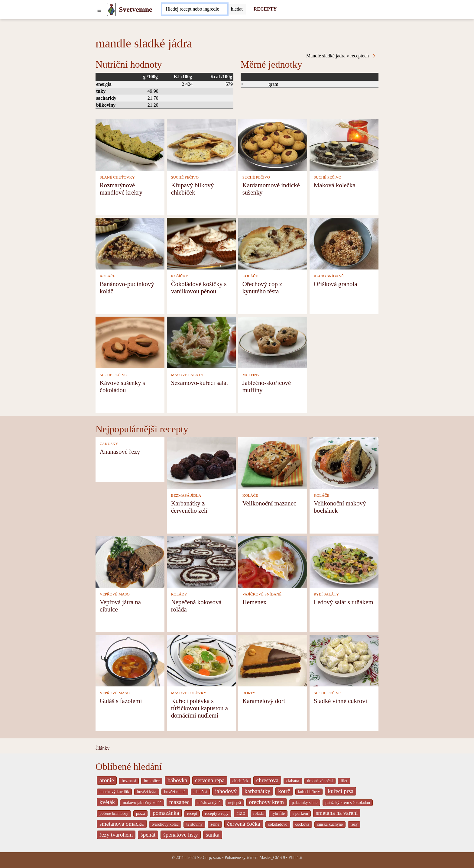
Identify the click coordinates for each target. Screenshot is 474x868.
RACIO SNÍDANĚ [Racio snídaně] (329, 276)
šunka (213, 835)
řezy (354, 824)
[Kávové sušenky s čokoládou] (130, 342)
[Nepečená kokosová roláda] (201, 561)
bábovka (177, 780)
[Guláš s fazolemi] (130, 660)
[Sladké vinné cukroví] (344, 660)
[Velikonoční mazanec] (273, 462)
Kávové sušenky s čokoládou (122, 386)
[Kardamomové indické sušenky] (273, 144)
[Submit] (237, 9)
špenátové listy (181, 835)
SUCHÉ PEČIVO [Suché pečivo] (185, 177)
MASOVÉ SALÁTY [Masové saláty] (187, 375)
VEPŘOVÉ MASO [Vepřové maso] (115, 594)
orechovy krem (267, 802)
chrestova (267, 780)
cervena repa (210, 780)
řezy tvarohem (116, 835)
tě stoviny (194, 824)
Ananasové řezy (120, 452)
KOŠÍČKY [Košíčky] (180, 276)
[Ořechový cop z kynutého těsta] (273, 243)
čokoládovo (278, 824)
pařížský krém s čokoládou (348, 803)
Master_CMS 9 (272, 858)
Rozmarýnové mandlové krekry (121, 189)
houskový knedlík (114, 792)
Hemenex (255, 602)
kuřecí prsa (341, 791)
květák (107, 802)
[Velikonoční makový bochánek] (344, 462)
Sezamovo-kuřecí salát (200, 383)
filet (344, 781)
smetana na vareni (337, 813)
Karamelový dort (264, 701)
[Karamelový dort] (273, 660)
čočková (302, 824)
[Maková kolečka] (344, 144)
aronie (107, 780)
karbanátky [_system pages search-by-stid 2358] (257, 791)
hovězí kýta (147, 792)
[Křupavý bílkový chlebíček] (201, 144)
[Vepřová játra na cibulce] (130, 561)
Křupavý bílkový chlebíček (193, 189)
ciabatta (293, 781)
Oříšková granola (336, 284)
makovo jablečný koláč (142, 803)
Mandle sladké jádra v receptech (341, 56)
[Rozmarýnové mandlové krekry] (130, 144)
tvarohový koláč (165, 824)
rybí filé (278, 813)
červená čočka (243, 824)
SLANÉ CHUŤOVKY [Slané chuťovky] (117, 177)
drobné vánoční (320, 781)
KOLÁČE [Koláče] (108, 276)
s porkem (300, 813)
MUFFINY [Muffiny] (251, 375)
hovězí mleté (175, 792)
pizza (140, 813)
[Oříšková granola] (344, 243)
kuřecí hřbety (309, 792)
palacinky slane (305, 803)
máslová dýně (209, 803)
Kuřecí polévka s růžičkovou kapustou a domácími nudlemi (200, 708)
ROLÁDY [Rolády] (179, 594)
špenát (148, 835)
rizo (241, 813)
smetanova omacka (122, 824)
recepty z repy (217, 813)
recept (192, 813)
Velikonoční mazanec (269, 503)
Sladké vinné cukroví (341, 701)
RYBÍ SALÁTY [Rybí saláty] (326, 594)
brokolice (152, 781)
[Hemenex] (273, 561)
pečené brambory (114, 813)
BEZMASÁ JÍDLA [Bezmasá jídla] (186, 495)
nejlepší (235, 803)
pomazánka (166, 813)
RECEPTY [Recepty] (265, 9)
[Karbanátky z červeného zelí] (201, 462)
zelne (215, 824)
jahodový (226, 791)
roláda (258, 813)
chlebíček (240, 781)
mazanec (179, 802)
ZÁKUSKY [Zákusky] (109, 444)
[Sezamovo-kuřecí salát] (201, 342)
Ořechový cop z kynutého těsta (262, 287)
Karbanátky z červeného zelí (189, 507)
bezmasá (129, 781)
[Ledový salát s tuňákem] (344, 561)
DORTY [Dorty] (249, 693)
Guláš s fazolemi (121, 701)
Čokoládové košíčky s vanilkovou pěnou (199, 287)
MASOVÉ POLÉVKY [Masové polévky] (189, 693)
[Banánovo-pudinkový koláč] (130, 243)
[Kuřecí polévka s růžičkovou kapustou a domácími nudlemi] (201, 660)
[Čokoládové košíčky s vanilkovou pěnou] (201, 243)
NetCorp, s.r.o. (209, 858)
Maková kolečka (335, 185)
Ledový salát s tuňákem (344, 602)
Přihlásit (296, 858)
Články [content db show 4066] (102, 748)
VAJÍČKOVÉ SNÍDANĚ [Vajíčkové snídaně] (262, 594)
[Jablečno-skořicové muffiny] (273, 342)
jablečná (200, 792)
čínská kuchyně (330, 824)
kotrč (284, 791)
